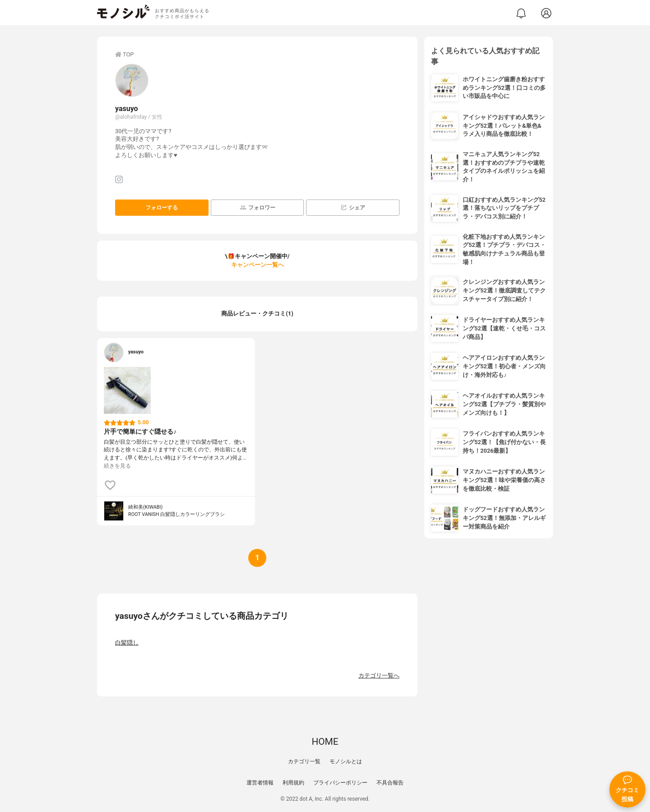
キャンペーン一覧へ (258, 265)
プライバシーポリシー (340, 783)
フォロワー (258, 207)
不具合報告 (390, 783)
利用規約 (293, 783)
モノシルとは (346, 761)
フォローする (162, 208)
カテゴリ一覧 (304, 761)
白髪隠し (127, 643)
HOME (325, 742)
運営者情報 (260, 783)
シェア (353, 207)
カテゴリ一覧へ (379, 675)
